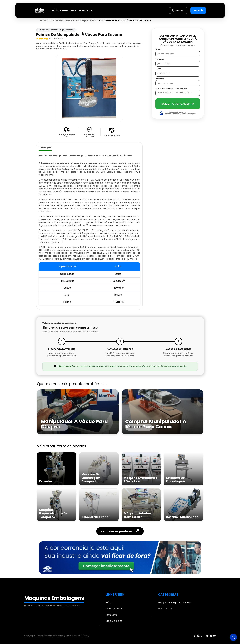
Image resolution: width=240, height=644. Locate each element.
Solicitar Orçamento (178, 104)
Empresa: (160, 79)
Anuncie (198, 10)
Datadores (165, 609)
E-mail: (159, 69)
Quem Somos (68, 10)
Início (55, 10)
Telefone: (160, 59)
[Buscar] (172, 11)
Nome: (158, 49)
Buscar (179, 10)
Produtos (86, 10)
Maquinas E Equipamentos (175, 602)
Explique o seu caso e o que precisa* (172, 89)
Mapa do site (114, 621)
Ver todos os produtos (120, 531)
